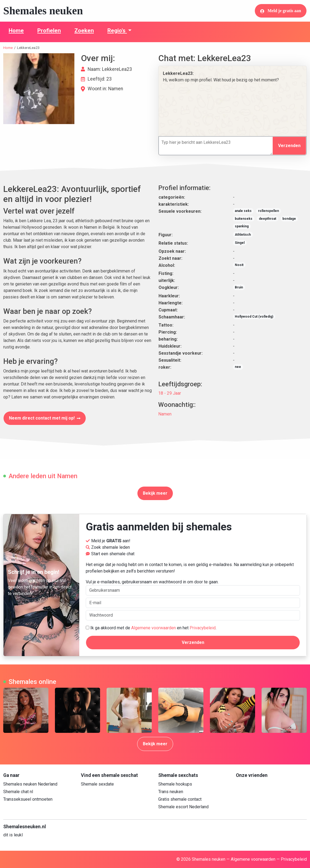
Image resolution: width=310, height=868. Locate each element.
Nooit (239, 265)
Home (16, 31)
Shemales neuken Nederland (30, 784)
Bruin (239, 287)
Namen (165, 414)
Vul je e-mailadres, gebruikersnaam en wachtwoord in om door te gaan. (193, 587)
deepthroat (268, 219)
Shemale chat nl (18, 792)
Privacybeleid (203, 628)
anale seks (243, 211)
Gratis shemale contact (180, 799)
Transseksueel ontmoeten (28, 799)
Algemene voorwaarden (154, 628)
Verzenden (289, 146)
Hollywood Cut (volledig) (254, 317)
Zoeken (84, 31)
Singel (240, 243)
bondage (289, 219)
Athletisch (243, 235)
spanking (242, 226)
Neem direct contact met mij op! (45, 418)
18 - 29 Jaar (170, 393)
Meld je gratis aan (281, 11)
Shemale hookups (175, 784)
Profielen (49, 31)
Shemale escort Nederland (183, 807)
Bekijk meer (155, 493)
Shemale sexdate (97, 784)
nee (238, 367)
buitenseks (244, 219)
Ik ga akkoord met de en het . (151, 628)
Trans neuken (171, 792)
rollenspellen (268, 211)
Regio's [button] (117, 31)
